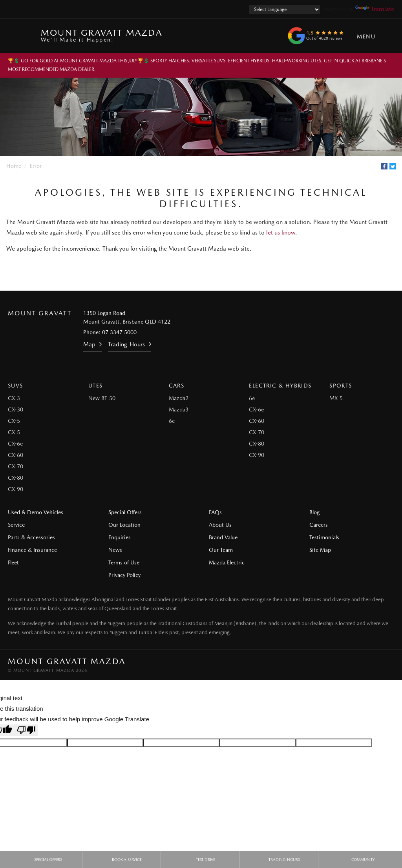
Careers (319, 525)
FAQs (215, 512)
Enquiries (120, 537)
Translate (375, 9)
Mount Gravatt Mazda (101, 35)
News (115, 550)
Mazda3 (179, 409)
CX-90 (16, 489)
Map (89, 344)
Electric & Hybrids (280, 386)
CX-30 (16, 409)
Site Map (320, 550)
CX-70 (16, 466)
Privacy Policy (124, 575)
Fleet (13, 562)
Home (14, 166)
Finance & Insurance (32, 550)
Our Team (221, 550)
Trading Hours (126, 344)
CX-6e (15, 444)
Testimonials (324, 537)
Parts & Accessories (31, 537)
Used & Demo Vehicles (36, 512)
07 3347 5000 (119, 332)
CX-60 (16, 455)
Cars (177, 386)
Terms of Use (124, 562)
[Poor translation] (26, 730)
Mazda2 (179, 398)
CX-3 (14, 398)
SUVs (16, 386)
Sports (341, 386)
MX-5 (336, 398)
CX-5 (14, 421)
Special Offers (125, 512)
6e (172, 421)
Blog (314, 512)
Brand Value (223, 537)
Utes (96, 386)
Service (16, 525)
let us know (281, 233)
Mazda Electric (227, 562)
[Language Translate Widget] (284, 9)
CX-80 (16, 478)
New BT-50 (102, 398)
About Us (220, 525)
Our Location (124, 525)
